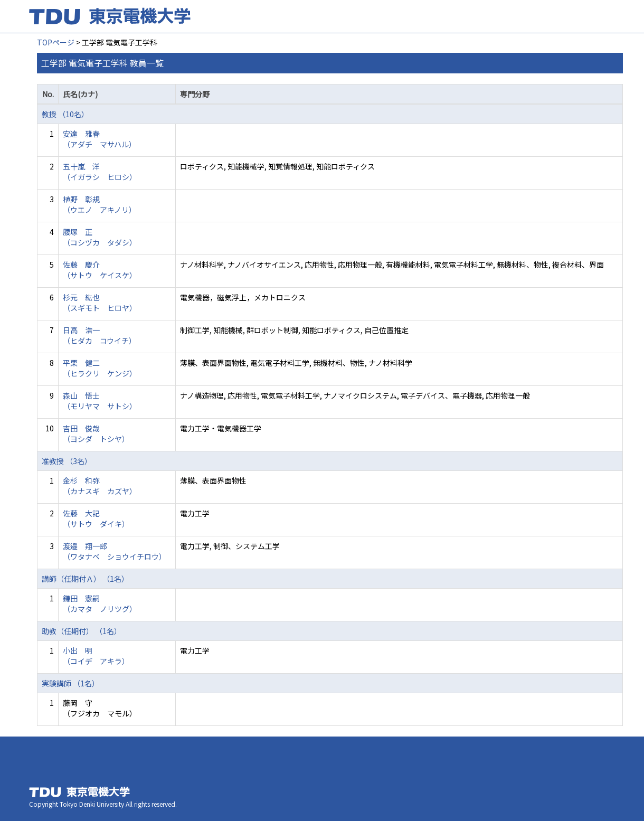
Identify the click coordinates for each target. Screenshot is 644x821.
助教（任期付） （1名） (82, 631)
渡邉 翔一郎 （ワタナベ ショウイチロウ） (115, 551)
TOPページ (56, 42)
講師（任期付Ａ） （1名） (85, 579)
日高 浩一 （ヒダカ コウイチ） (100, 335)
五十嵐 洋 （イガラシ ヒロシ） (100, 172)
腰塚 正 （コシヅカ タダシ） (100, 237)
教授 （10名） (65, 114)
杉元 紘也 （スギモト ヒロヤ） (100, 303)
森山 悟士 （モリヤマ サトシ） (100, 401)
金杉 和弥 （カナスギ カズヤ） (100, 486)
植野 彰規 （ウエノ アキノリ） (100, 204)
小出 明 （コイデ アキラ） (96, 656)
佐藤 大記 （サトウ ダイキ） (96, 518)
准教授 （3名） (67, 461)
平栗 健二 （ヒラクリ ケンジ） (100, 368)
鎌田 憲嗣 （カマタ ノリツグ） (100, 603)
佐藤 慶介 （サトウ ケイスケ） (100, 270)
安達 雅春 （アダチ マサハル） (100, 139)
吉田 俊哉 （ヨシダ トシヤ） (96, 433)
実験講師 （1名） (70, 683)
